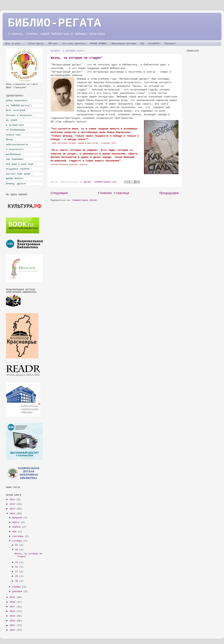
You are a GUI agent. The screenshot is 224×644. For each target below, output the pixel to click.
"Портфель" (170, 44)
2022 (13, 630)
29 (17, 576)
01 (17, 545)
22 (17, 567)
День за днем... (14, 44)
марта (17, 522)
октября (18, 541)
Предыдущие (169, 193)
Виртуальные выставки (124, 44)
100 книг (53, 44)
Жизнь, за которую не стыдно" (76, 58)
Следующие (59, 193)
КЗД (142, 44)
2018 (13, 611)
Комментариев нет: (107, 182)
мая (15, 532)
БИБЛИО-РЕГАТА (54, 23)
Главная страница (114, 193)
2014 (13, 514)
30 (17, 581)
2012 (13, 504)
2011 (13, 500)
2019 (13, 616)
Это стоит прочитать (74, 44)
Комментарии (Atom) (85, 200)
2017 (13, 607)
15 (17, 562)
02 (17, 550)
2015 (13, 597)
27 (17, 572)
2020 (13, 621)
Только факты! (36, 44)
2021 (13, 625)
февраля (18, 518)
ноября (17, 587)
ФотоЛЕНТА (154, 44)
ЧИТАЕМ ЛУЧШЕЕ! (99, 44)
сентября (19, 536)
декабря (18, 592)
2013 (13, 509)
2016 (13, 602)
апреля (17, 527)
